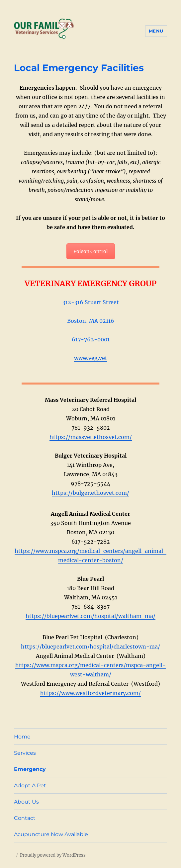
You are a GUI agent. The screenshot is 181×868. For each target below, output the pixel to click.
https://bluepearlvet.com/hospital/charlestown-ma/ (90, 647)
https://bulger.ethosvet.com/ (90, 493)
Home (22, 737)
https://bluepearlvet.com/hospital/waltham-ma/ (90, 616)
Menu (156, 31)
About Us (26, 802)
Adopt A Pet (30, 785)
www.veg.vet (91, 358)
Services (25, 753)
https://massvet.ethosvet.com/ (91, 437)
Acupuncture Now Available (51, 834)
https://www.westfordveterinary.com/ (90, 693)
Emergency (30, 769)
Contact (25, 818)
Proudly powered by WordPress (53, 855)
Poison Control (91, 251)
